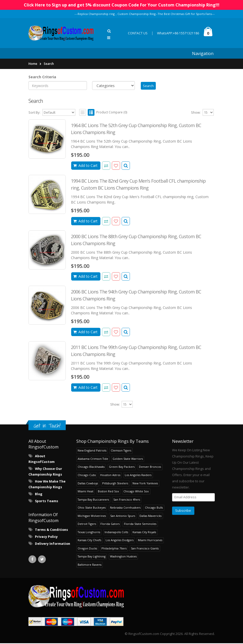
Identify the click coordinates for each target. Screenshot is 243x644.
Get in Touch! (47, 426)
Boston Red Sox (108, 492)
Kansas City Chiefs (89, 541)
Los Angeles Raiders (138, 476)
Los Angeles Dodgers (120, 541)
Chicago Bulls (154, 508)
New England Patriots (92, 451)
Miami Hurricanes (150, 541)
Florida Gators (110, 525)
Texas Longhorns (89, 533)
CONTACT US (138, 33)
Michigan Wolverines (92, 516)
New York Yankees (145, 484)
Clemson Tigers (121, 451)
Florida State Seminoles (140, 525)
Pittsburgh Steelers (115, 484)
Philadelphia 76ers (114, 549)
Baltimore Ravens (90, 565)
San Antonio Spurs (123, 516)
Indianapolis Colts (116, 533)
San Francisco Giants (145, 549)
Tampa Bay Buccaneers (93, 500)
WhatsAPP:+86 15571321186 (178, 33)
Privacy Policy (46, 537)
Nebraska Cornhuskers (125, 508)
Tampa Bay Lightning (92, 557)
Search (49, 64)
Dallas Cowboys (88, 484)
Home (33, 64)
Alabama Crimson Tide (93, 459)
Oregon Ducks (87, 549)
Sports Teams (47, 502)
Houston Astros (110, 476)
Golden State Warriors (128, 459)
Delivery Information (53, 544)
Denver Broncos (150, 467)
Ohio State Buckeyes (92, 508)
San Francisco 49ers (127, 500)
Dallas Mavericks (150, 516)
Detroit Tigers (87, 525)
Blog (39, 495)
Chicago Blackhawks (91, 467)
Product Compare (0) (112, 113)
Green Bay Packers (122, 467)
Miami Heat (86, 492)
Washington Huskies (123, 557)
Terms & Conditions (51, 530)
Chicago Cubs (87, 476)
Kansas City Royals (144, 533)
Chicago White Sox (136, 492)
